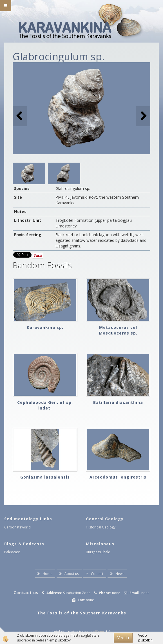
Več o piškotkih (145, 638)
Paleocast (12, 552)
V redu (123, 638)
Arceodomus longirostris (118, 477)
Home (47, 574)
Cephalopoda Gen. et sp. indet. (45, 405)
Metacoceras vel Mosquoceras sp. (118, 330)
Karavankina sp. (45, 327)
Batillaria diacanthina (118, 402)
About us (72, 574)
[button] (143, 116)
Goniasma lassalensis (45, 477)
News (120, 574)
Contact (97, 574)
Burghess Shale (98, 552)
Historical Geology (101, 527)
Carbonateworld (17, 527)
